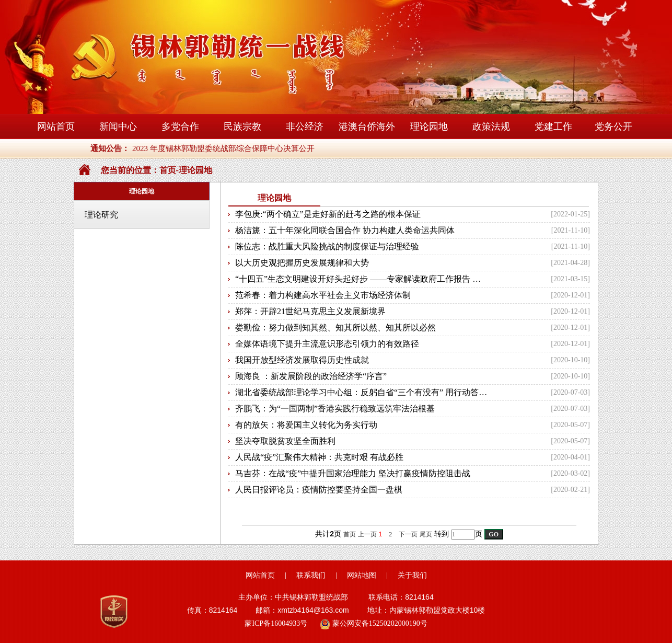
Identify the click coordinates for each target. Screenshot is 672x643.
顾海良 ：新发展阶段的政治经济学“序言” (311, 376)
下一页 (408, 534)
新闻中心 (118, 127)
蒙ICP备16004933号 (276, 623)
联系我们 (311, 575)
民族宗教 (242, 127)
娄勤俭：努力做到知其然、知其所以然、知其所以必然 (335, 328)
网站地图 (362, 575)
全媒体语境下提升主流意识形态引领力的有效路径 (327, 344)
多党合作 (180, 127)
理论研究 (101, 215)
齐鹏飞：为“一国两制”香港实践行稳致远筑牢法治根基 (335, 409)
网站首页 (56, 127)
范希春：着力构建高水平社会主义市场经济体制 (323, 295)
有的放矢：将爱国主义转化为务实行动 (306, 425)
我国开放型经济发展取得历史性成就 (302, 360)
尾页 (426, 534)
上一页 (367, 534)
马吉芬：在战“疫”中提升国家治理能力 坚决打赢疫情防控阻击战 (353, 473)
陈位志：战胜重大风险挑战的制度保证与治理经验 (327, 246)
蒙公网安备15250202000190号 (374, 624)
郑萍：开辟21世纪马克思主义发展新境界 (310, 311)
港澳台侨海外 (367, 127)
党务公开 (613, 127)
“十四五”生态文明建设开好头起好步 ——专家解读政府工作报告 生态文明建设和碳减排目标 (362, 279)
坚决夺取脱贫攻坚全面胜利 (285, 441)
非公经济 (305, 127)
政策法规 (491, 127)
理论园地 (429, 127)
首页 (168, 170)
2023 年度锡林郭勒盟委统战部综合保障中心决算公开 (223, 148)
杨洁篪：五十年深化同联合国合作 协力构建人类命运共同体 (345, 230)
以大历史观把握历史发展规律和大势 (302, 263)
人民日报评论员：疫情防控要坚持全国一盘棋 (319, 490)
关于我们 (412, 575)
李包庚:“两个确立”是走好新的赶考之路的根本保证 (328, 214)
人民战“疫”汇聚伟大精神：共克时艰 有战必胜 (319, 457)
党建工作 (553, 127)
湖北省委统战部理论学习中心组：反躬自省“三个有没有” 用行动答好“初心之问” (362, 392)
